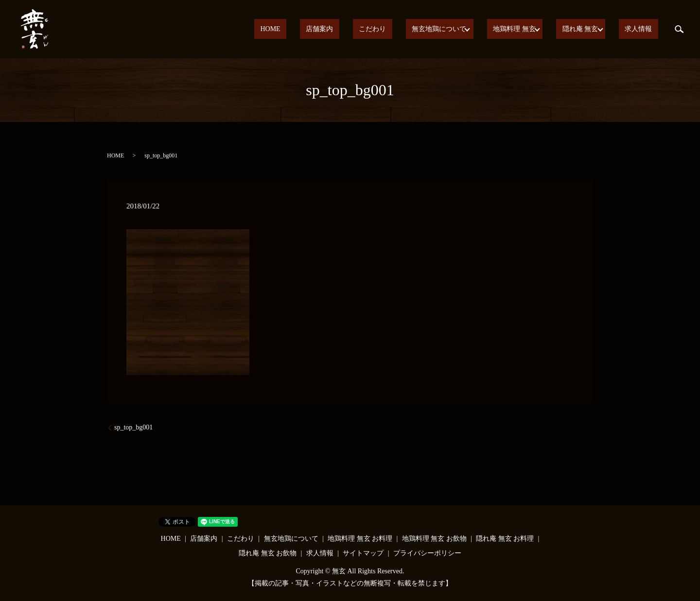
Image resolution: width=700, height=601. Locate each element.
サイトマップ (363, 553)
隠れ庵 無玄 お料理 (505, 539)
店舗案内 (361, 29)
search (679, 29)
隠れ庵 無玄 (590, 29)
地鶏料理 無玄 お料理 (360, 539)
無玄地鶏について (456, 29)
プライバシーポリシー (427, 553)
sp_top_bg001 (133, 427)
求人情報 (645, 29)
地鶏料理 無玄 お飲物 (434, 539)
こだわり (402, 29)
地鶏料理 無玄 (527, 29)
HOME (324, 29)
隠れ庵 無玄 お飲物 (268, 553)
